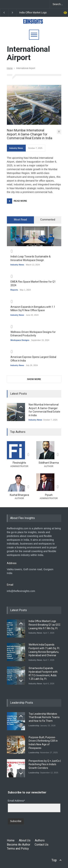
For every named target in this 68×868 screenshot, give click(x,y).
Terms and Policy (18, 849)
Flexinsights (19, 463)
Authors (40, 840)
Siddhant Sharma (49, 463)
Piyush (49, 495)
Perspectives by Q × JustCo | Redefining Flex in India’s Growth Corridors (45, 764)
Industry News (16, 148)
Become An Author (19, 845)
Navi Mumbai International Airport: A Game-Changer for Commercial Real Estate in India (30, 134)
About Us (25, 840)
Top (54, 860)
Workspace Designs (20, 340)
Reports (14, 290)
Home (10, 68)
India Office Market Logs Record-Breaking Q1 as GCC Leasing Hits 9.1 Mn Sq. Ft (34, 13)
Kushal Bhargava (19, 495)
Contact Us (42, 845)
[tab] (20, 220)
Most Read (20, 220)
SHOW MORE (34, 379)
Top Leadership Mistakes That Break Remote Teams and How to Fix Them (44, 717)
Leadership (34, 726)
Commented (48, 220)
